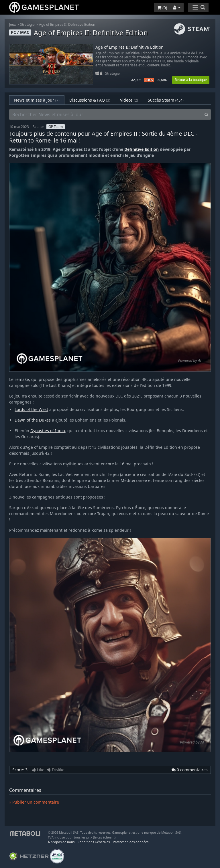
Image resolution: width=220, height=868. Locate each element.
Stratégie (27, 24)
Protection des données (131, 842)
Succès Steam (166, 100)
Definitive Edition (142, 149)
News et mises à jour (37, 100)
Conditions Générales (94, 842)
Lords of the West (31, 409)
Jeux (12, 24)
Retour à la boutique (191, 80)
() (162, 8)
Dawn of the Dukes (33, 420)
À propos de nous (61, 842)
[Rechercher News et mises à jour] (106, 114)
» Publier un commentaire (34, 802)
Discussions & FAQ (90, 100)
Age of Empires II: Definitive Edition (67, 24)
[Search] (206, 114)
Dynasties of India (48, 431)
